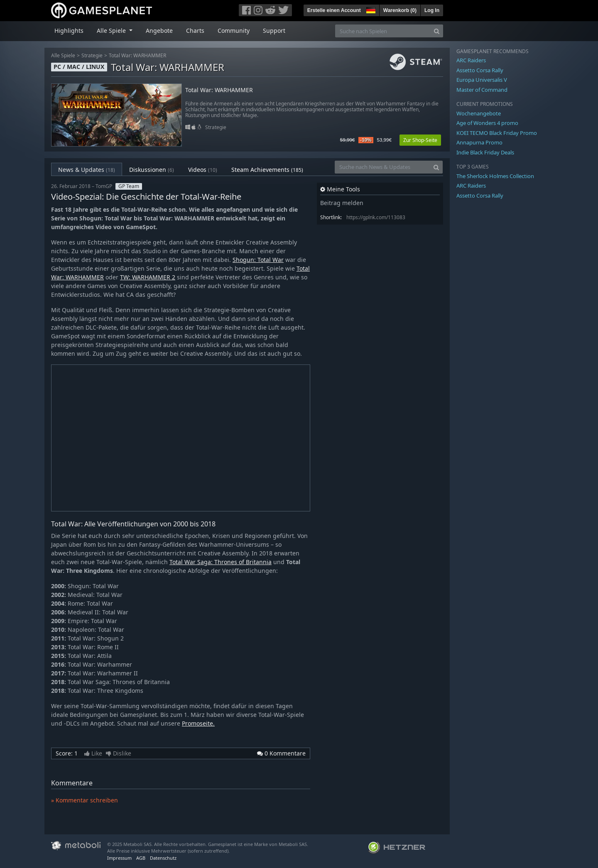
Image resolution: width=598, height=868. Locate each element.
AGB (141, 858)
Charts (195, 31)
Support (274, 31)
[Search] (437, 31)
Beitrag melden (342, 203)
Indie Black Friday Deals (485, 152)
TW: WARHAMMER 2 (148, 277)
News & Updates (87, 170)
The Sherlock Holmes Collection (495, 176)
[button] (370, 9)
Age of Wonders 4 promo (487, 123)
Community (234, 31)
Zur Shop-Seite (420, 140)
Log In (432, 10)
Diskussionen (152, 170)
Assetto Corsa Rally (480, 70)
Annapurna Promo (479, 142)
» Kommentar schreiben (85, 800)
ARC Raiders (471, 60)
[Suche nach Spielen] (383, 31)
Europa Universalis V (482, 80)
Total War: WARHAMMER (137, 55)
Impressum (119, 858)
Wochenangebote (479, 113)
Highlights (69, 31)
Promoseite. (198, 723)
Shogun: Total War (258, 260)
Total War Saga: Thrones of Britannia (221, 562)
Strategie (92, 55)
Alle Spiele (63, 55)
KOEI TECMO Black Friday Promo (497, 133)
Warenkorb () (400, 10)
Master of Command (482, 90)
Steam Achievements (267, 170)
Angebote (159, 31)
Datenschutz (163, 858)
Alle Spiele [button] (112, 31)
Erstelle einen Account (334, 10)
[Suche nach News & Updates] (382, 167)
